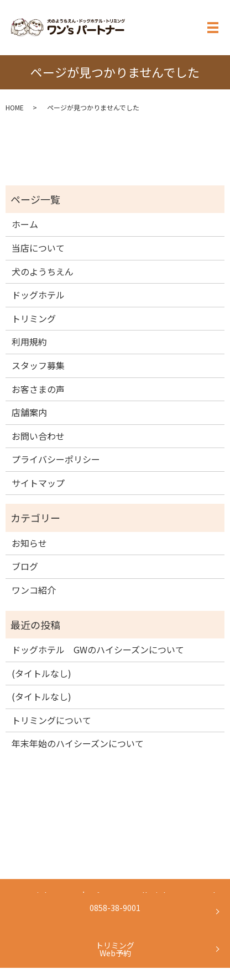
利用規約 (29, 342)
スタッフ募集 (38, 365)
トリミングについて (51, 720)
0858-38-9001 (115, 908)
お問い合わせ (38, 436)
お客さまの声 (38, 389)
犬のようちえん (43, 271)
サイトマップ (38, 483)
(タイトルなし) (41, 673)
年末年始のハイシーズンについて (78, 743)
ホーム (25, 224)
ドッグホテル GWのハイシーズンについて (98, 649)
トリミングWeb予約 (115, 949)
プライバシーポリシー (56, 459)
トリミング (34, 318)
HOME (15, 107)
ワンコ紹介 (34, 590)
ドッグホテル (38, 295)
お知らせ (29, 543)
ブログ (25, 566)
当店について (38, 248)
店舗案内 (29, 412)
